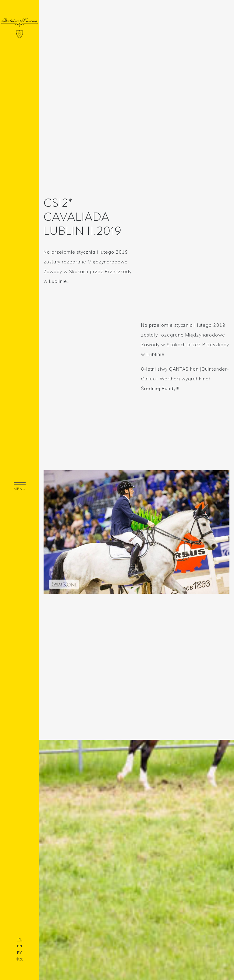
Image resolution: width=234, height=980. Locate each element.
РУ (19, 953)
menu (20, 487)
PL (20, 939)
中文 (19, 959)
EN (20, 946)
